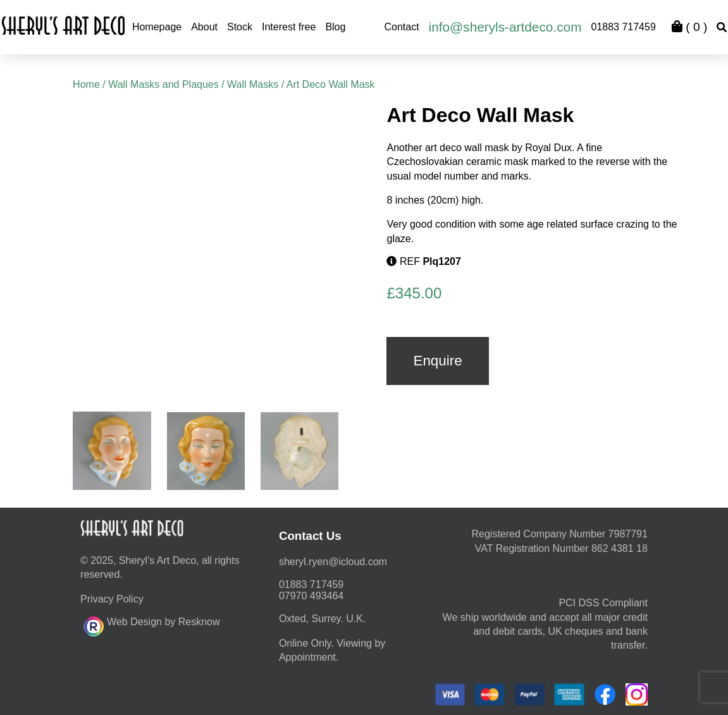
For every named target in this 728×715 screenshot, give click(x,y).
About (204, 27)
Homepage (157, 27)
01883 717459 (623, 27)
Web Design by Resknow (151, 625)
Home (86, 84)
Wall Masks (253, 84)
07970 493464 (311, 596)
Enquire (437, 361)
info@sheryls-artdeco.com (505, 27)
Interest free (289, 27)
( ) (689, 27)
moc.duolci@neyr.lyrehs (333, 562)
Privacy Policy (112, 599)
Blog (335, 27)
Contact (401, 27)
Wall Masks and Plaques (163, 84)
